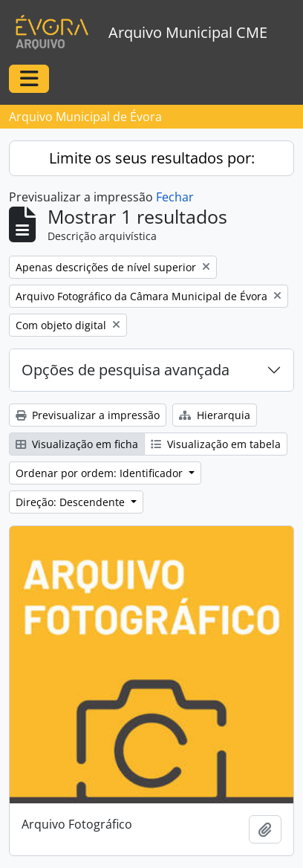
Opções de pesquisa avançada (126, 370)
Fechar (175, 197)
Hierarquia (215, 415)
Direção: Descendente (72, 502)
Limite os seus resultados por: (152, 158)
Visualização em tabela (216, 444)
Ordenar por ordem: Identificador (101, 473)
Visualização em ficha (77, 444)
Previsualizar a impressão (88, 415)
